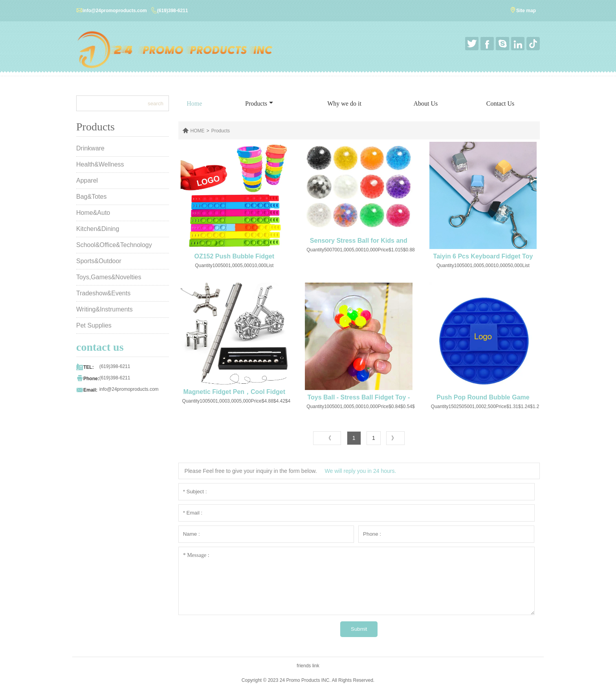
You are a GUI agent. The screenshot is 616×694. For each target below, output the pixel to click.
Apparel (87, 180)
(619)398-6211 (173, 11)
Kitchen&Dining (98, 229)
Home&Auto (93, 213)
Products (259, 103)
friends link (308, 666)
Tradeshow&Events (103, 293)
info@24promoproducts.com (115, 11)
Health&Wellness (100, 164)
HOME (198, 131)
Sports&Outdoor (99, 261)
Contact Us (500, 103)
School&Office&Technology (114, 245)
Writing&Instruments (104, 309)
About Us (425, 103)
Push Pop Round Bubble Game (483, 397)
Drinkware (90, 148)
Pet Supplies (94, 325)
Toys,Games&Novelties (109, 277)
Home (194, 103)
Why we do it (344, 103)
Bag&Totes (91, 197)
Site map (526, 11)
